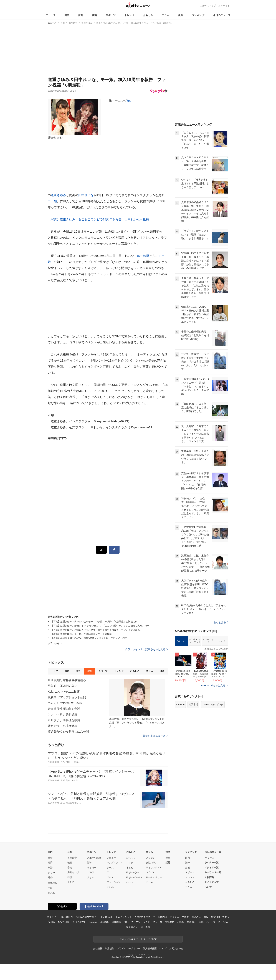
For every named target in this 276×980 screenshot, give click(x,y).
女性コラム (152, 863)
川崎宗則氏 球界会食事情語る (67, 680)
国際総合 (52, 883)
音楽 (70, 868)
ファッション (114, 882)
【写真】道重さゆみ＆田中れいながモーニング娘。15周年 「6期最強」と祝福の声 (94, 622)
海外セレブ (73, 872)
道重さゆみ (59, 195)
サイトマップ (212, 882)
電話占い (196, 917)
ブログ (185, 917)
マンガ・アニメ (115, 863)
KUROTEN (67, 917)
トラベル (151, 872)
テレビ (222, 641)
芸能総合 (72, 858)
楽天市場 (193, 704)
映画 (70, 863)
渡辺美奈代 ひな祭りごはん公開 (68, 732)
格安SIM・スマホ (220, 917)
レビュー (111, 858)
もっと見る (221, 622)
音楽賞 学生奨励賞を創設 (64, 709)
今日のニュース (222, 15)
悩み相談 (104, 922)
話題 (168, 863)
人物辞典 (209, 877)
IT (108, 872)
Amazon (180, 704)
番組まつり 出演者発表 (63, 726)
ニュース (51, 15)
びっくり (131, 858)
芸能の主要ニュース (155, 736)
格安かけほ (64, 922)
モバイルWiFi (79, 922)
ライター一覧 (212, 863)
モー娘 (52, 201)
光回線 (52, 922)
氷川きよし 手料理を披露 (64, 720)
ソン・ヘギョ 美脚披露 (63, 714)
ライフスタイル (154, 868)
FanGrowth (107, 917)
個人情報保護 (150, 948)
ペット (130, 882)
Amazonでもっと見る (213, 685)
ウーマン (136, 922)
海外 (81, 15)
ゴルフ (91, 872)
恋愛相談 (116, 922)
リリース (209, 858)
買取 (206, 917)
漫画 (181, 15)
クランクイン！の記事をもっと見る (146, 649)
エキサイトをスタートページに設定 (138, 939)
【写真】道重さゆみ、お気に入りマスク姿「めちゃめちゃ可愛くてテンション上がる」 (97, 630)
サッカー (92, 868)
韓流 (70, 877)
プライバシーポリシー (129, 948)
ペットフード (213, 922)
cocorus (93, 922)
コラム (166, 15)
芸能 (94, 15)
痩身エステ (132, 927)
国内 (67, 15)
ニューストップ (208, 6)
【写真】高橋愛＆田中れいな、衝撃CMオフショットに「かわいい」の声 (89, 638)
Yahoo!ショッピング (213, 704)
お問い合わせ (176, 948)
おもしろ (148, 15)
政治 (50, 868)
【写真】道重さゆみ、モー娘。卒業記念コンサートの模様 (81, 634)
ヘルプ (208, 887)
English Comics (134, 877)
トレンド (129, 15)
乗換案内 (170, 922)
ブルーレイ (181, 641)
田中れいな (86, 195)
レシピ (147, 922)
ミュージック (208, 641)
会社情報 (98, 948)
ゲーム (110, 868)
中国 (50, 888)
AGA (225, 922)
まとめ (51, 872)
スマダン (151, 858)
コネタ (130, 863)
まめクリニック (123, 917)
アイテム (174, 917)
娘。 (130, 101)
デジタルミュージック (195, 641)
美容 (201, 922)
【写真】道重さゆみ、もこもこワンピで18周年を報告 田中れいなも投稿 (98, 219)
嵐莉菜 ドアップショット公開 (67, 697)
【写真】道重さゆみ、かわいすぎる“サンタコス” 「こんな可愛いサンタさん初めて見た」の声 (100, 626)
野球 (89, 863)
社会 (50, 858)
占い (126, 922)
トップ (55, 671)
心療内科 (162, 917)
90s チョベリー (154, 877)
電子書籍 (145, 927)
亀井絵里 (143, 256)
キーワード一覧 (213, 872)
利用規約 (110, 948)
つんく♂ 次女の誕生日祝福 (65, 703)
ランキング (198, 15)
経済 (50, 863)
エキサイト (224, 6)
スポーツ (111, 15)
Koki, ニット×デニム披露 (64, 692)
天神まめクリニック (145, 917)
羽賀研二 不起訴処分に (63, 686)
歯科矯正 (191, 922)
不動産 (181, 922)
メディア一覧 (212, 868)
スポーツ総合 (94, 858)
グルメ (110, 877)
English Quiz (133, 872)
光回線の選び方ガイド (87, 917)
